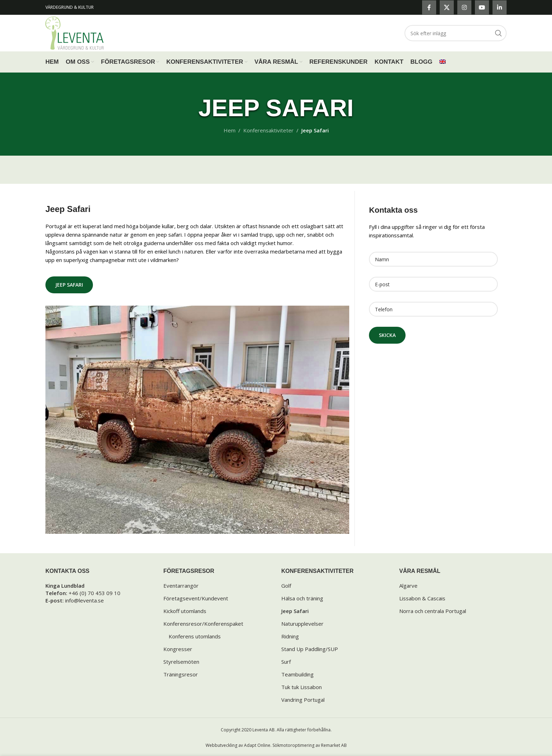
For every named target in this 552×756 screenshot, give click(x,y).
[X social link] (447, 7)
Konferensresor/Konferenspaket (203, 624)
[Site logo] (74, 32)
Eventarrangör (181, 586)
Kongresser (178, 649)
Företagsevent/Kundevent (196, 598)
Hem (230, 130)
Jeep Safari (69, 285)
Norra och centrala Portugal (433, 611)
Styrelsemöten (181, 662)
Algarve (408, 586)
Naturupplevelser (302, 624)
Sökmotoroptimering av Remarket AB (310, 745)
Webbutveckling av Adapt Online (238, 745)
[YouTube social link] (482, 7)
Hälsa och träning (302, 598)
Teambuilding (297, 674)
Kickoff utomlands (185, 611)
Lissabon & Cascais (422, 598)
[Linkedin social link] (500, 7)
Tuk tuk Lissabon (302, 687)
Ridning (290, 636)
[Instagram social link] (464, 7)
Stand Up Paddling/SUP (310, 649)
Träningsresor (181, 674)
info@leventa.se (84, 600)
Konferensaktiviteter (268, 130)
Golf (286, 586)
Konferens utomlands (195, 636)
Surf (286, 662)
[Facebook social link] (429, 7)
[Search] (456, 33)
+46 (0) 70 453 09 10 (95, 593)
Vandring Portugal (303, 700)
